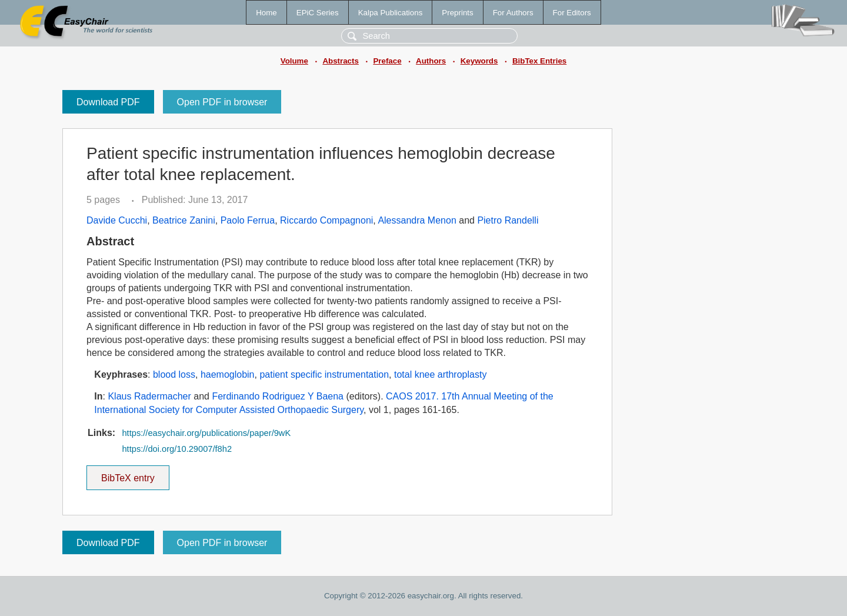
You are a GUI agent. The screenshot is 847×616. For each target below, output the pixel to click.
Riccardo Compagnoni (326, 220)
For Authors (513, 13)
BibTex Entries (539, 61)
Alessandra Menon (417, 220)
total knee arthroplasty (440, 374)
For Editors (572, 13)
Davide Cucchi (117, 220)
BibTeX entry (128, 474)
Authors (431, 61)
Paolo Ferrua (248, 220)
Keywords (479, 61)
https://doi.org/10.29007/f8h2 (177, 449)
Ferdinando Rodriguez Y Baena (278, 396)
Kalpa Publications (391, 13)
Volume (294, 61)
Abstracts (340, 61)
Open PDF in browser (222, 102)
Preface (387, 61)
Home (266, 13)
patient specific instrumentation (324, 374)
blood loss (174, 374)
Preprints (457, 13)
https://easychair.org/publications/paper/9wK (206, 433)
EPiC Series (318, 13)
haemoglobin (228, 374)
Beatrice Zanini (184, 220)
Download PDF (108, 102)
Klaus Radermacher (149, 396)
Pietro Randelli (508, 220)
